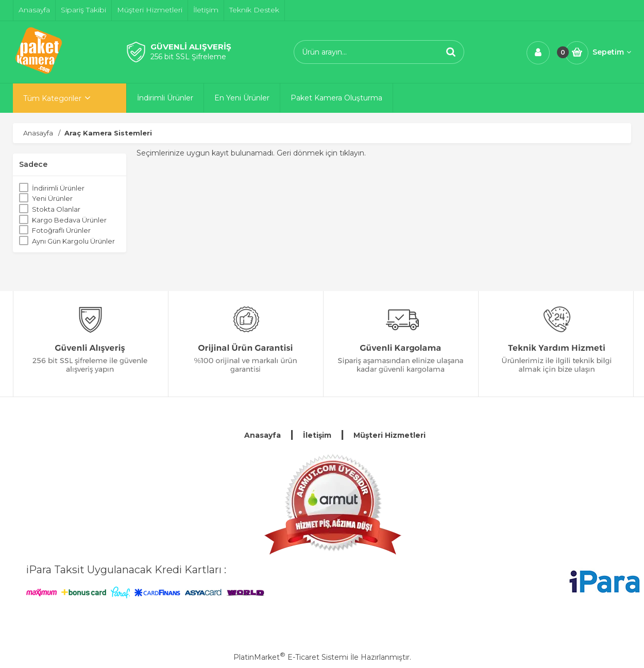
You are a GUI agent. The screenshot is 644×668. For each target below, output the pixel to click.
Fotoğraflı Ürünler (61, 230)
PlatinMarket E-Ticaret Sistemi (291, 657)
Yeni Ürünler (52, 198)
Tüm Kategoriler (52, 98)
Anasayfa (262, 435)
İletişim (317, 435)
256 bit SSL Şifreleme (188, 57)
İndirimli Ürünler (58, 188)
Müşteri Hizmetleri (389, 435)
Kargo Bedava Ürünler (69, 220)
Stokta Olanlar (56, 209)
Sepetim (612, 52)
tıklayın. (353, 153)
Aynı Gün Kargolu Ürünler (73, 241)
